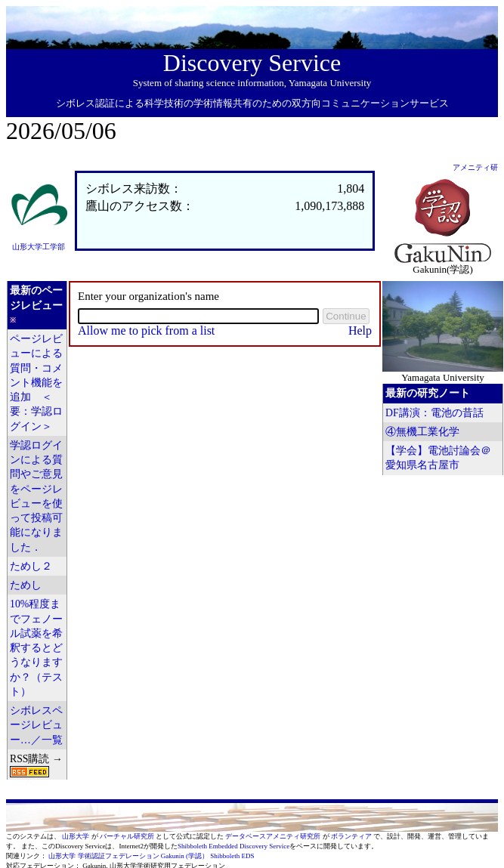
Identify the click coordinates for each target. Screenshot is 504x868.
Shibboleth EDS (232, 856)
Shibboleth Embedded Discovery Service (233, 846)
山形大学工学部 (39, 247)
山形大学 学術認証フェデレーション (104, 856)
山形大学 (76, 836)
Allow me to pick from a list (146, 331)
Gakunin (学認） (185, 856)
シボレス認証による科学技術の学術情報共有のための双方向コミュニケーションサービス (252, 103)
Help (360, 331)
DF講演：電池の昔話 (434, 413)
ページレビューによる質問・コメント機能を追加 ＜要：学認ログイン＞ (36, 383)
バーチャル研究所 (128, 836)
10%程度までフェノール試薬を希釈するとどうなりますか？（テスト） (36, 648)
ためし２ (31, 566)
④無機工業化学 (422, 432)
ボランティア (352, 836)
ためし (26, 585)
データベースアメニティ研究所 (274, 836)
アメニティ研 (475, 167)
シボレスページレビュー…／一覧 (36, 725)
